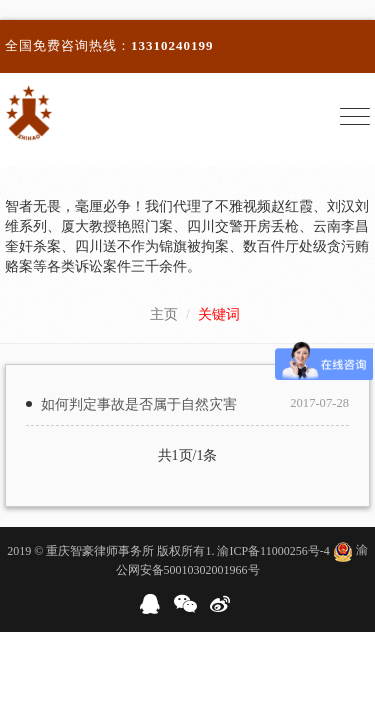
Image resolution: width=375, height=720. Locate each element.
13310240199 (172, 45)
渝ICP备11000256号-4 (273, 550)
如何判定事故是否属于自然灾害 (139, 404)
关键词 (219, 314)
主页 (164, 314)
